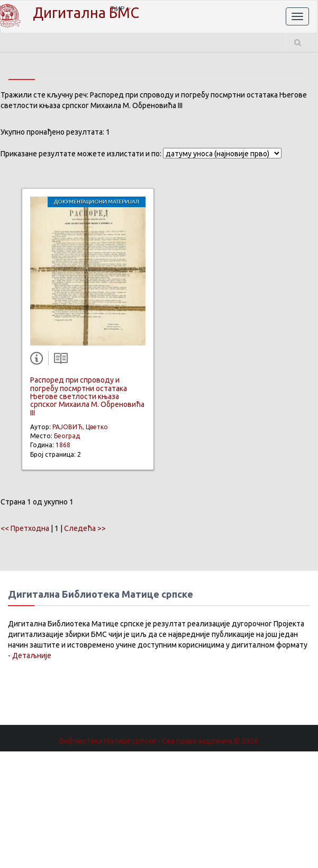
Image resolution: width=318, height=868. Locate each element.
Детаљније (32, 656)
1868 (63, 445)
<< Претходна (25, 528)
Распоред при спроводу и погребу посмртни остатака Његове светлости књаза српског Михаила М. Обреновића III (87, 396)
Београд (67, 436)
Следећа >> (85, 528)
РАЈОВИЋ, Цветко (80, 427)
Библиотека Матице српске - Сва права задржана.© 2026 (159, 741)
